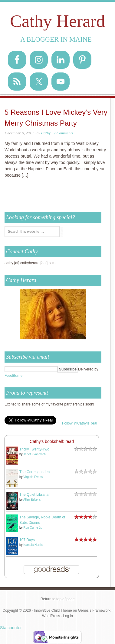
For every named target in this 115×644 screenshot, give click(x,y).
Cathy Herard (57, 21)
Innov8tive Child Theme (53, 610)
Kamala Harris (33, 545)
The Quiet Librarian (35, 495)
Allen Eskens (32, 500)
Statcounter (11, 628)
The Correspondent (35, 472)
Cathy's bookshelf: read (52, 441)
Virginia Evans (33, 477)
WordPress (51, 616)
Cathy (46, 133)
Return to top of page (58, 599)
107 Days (27, 540)
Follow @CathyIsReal (80, 423)
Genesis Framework (94, 610)
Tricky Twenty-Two (34, 449)
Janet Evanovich (34, 454)
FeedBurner (14, 376)
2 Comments (63, 133)
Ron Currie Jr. (33, 528)
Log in (68, 616)
